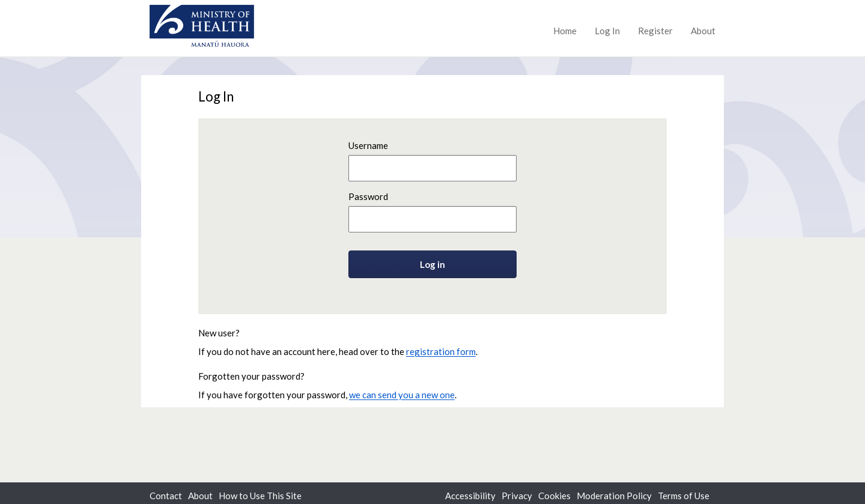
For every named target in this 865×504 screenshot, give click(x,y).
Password (368, 196)
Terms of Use (684, 496)
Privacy (517, 496)
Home (565, 31)
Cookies (554, 496)
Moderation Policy (614, 496)
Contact (166, 496)
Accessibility (470, 496)
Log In (607, 31)
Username (368, 145)
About (703, 31)
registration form (441, 351)
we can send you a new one (402, 395)
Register (655, 31)
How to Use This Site (260, 496)
